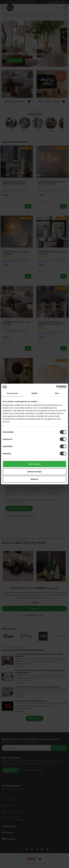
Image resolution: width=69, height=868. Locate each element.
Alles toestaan (35, 464)
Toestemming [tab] (12, 393)
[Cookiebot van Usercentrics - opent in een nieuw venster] (56, 387)
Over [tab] (57, 393)
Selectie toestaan (34, 472)
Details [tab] (35, 393)
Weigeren (34, 479)
